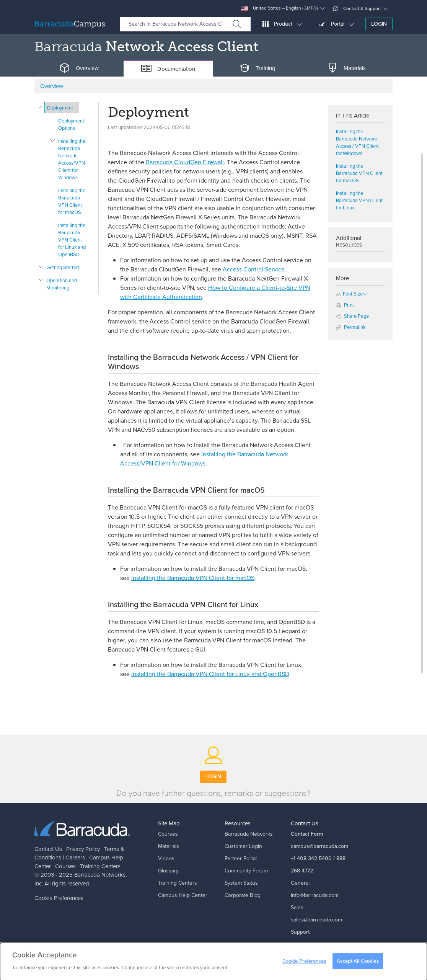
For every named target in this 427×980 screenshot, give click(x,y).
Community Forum (246, 871)
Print (345, 305)
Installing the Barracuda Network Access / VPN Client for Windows (357, 142)
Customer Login (243, 846)
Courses (65, 866)
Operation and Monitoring (62, 284)
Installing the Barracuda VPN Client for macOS (72, 201)
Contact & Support (357, 8)
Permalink (351, 327)
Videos (166, 858)
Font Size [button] (349, 294)
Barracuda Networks (100, 875)
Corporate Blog (243, 895)
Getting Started (63, 267)
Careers (75, 857)
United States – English (280, 8)
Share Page (352, 316)
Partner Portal (241, 858)
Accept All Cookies (358, 964)
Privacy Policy (83, 849)
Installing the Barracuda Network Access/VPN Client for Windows (72, 159)
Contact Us (48, 849)
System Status (241, 883)
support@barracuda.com (319, 944)
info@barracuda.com (315, 895)
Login (379, 24)
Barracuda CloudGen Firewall (185, 162)
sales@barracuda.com (316, 920)
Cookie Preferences (59, 898)
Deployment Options (71, 124)
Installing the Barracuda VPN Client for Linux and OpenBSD (72, 240)
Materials (169, 846)
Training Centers (100, 866)
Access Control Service (254, 269)
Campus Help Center (183, 895)
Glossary (168, 871)
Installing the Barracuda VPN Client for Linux (359, 200)
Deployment (60, 108)
